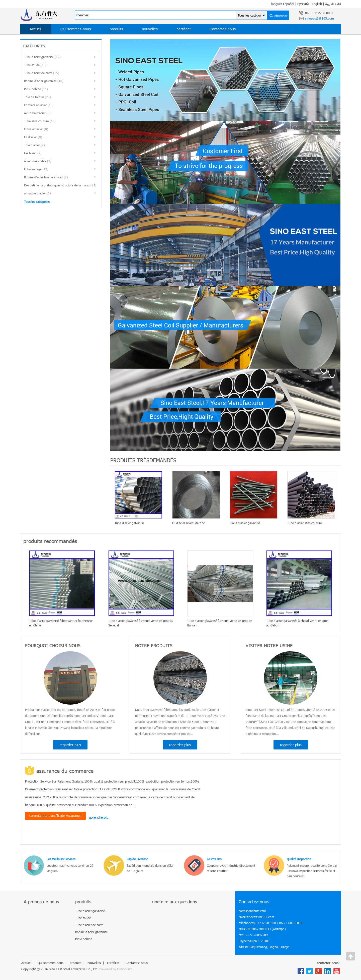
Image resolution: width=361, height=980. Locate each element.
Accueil (36, 29)
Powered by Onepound (115, 969)
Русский (303, 4)
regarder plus (70, 745)
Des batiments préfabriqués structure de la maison (58, 185)
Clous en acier (33, 129)
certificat (184, 29)
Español (289, 4)
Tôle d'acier (32, 145)
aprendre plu (99, 817)
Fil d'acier (30, 137)
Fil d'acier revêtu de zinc (189, 523)
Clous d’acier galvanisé (245, 523)
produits (116, 29)
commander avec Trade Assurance (55, 815)
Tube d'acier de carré (38, 73)
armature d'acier (35, 193)
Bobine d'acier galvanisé (40, 81)
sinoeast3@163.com (320, 18)
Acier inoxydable (35, 161)
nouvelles (150, 29)
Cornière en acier (35, 105)
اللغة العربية (333, 4)
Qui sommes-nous (76, 29)
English (317, 4)
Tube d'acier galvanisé (39, 57)
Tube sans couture (36, 121)
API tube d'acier (35, 113)
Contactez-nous (222, 29)
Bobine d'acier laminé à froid (43, 177)
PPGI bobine (32, 89)
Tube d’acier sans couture (304, 523)
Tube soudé (32, 65)
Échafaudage (33, 169)
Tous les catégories (37, 202)
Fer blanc (30, 153)
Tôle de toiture (34, 97)
